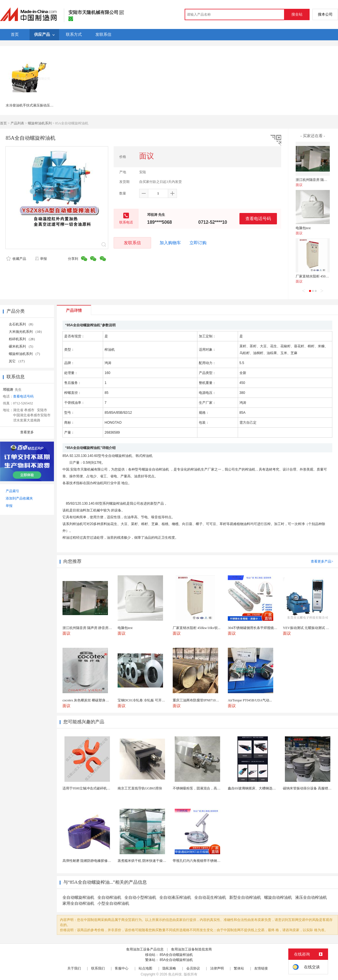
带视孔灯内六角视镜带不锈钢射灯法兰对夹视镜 (208, 861)
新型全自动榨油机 (245, 898)
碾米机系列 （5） (22, 346)
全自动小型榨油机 (140, 898)
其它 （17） (18, 361)
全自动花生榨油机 (210, 898)
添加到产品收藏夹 (19, 498)
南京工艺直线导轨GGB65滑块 (140, 788)
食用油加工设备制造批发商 (191, 949)
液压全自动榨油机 (311, 898)
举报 (41, 259)
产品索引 (12, 491)
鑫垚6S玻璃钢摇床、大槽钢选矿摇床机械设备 (262, 788)
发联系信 (132, 243)
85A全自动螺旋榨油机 (176, 955)
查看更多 (27, 432)
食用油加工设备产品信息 (145, 949)
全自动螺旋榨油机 (78, 898)
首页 (3, 123)
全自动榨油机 (109, 898)
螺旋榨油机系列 (40, 123)
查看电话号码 (258, 219)
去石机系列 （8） (22, 324)
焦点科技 (175, 974)
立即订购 (198, 243)
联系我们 (98, 968)
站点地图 (145, 968)
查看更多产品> (322, 561)
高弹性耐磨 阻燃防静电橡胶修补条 (88, 861)
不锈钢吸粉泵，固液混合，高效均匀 (200, 788)
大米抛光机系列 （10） (26, 332)
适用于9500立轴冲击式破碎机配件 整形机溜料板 (99, 788)
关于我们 (74, 968)
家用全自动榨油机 (78, 903)
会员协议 (193, 968)
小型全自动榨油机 (113, 903)
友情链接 (261, 968)
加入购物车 (170, 243)
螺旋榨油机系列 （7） (25, 354)
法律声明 (217, 968)
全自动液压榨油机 (175, 898)
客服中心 (122, 968)
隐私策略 (169, 968)
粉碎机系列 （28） (23, 339)
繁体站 (239, 968)
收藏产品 (16, 259)
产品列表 (17, 123)
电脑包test (303, 228)
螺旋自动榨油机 (278, 898)
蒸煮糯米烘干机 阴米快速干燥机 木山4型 (148, 861)
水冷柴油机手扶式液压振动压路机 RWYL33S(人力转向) (47, 105)
